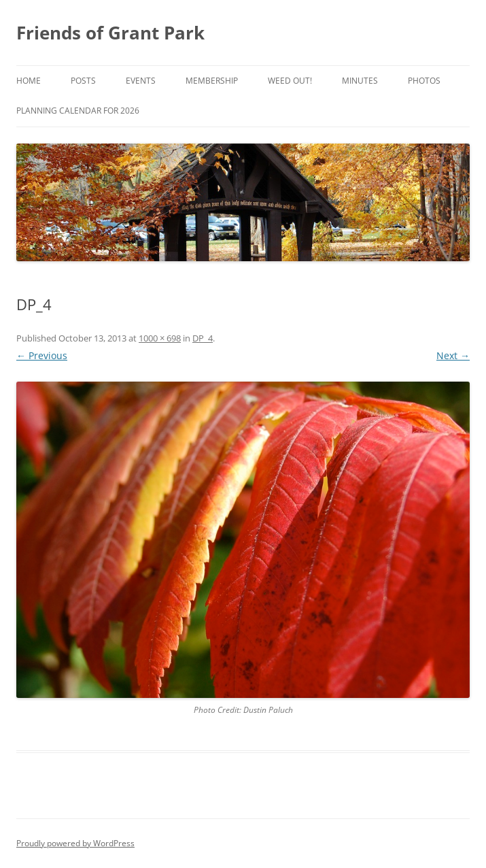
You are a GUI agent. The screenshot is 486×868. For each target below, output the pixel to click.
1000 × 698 (160, 338)
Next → (453, 355)
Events (141, 81)
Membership (212, 81)
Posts (83, 81)
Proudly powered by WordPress (75, 843)
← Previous (42, 355)
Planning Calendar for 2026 (78, 111)
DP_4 (203, 338)
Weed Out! (290, 81)
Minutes (360, 81)
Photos (424, 81)
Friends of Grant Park (110, 33)
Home (29, 81)
